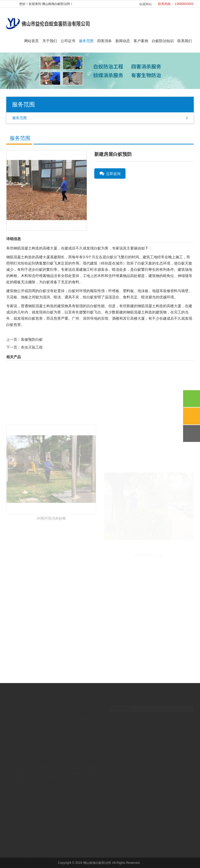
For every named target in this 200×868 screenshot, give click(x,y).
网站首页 (32, 41)
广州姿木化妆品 (25, 763)
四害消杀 (104, 41)
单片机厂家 (18, 758)
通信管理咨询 (47, 768)
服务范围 (86, 41)
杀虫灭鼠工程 (32, 347)
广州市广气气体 (66, 758)
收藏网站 (146, 4)
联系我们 (185, 41)
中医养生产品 (23, 774)
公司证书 (68, 41)
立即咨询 (110, 173)
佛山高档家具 (40, 758)
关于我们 (50, 41)
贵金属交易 (49, 763)
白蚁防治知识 (163, 41)
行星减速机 (69, 768)
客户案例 (141, 41)
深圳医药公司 (23, 768)
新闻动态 (123, 41)
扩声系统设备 (71, 763)
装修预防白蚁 (32, 339)
